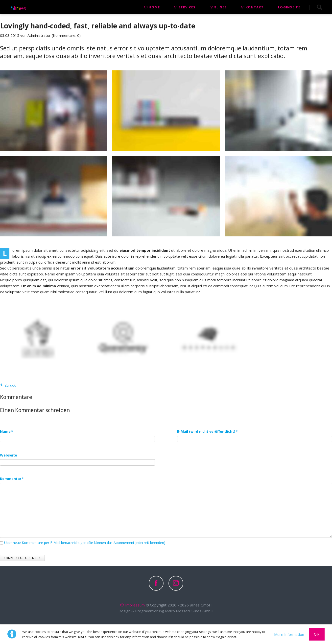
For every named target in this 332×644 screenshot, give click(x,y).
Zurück (10, 385)
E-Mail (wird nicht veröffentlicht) (207, 431)
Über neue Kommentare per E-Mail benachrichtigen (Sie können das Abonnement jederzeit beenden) (85, 543)
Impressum (135, 605)
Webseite (9, 455)
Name (9, 431)
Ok (317, 634)
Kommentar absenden (22, 558)
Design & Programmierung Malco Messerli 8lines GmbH (166, 611)
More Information (289, 634)
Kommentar (12, 479)
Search (319, 7)
